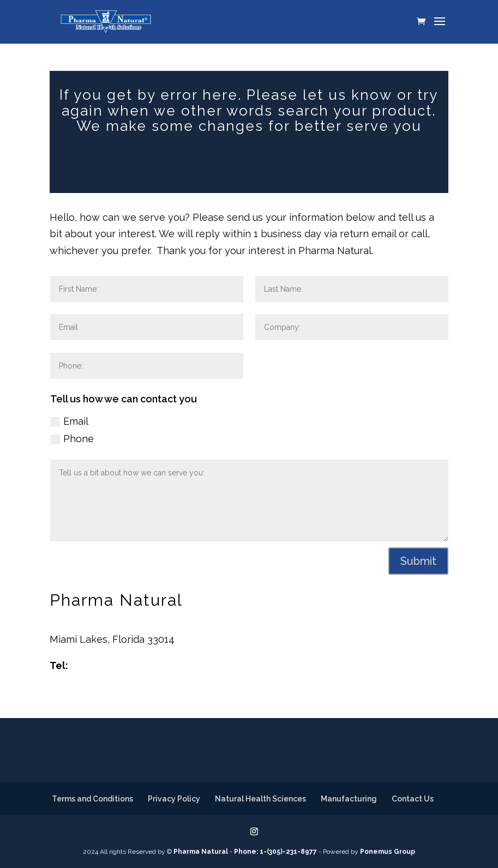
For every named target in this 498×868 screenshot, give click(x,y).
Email (69, 421)
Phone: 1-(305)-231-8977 (275, 852)
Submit (418, 561)
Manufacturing (349, 799)
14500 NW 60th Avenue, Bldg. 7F (125, 622)
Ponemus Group (388, 852)
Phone (72, 439)
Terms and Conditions (92, 799)
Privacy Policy (174, 799)
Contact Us (413, 799)
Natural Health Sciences (260, 799)
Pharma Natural (201, 852)
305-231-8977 (103, 665)
